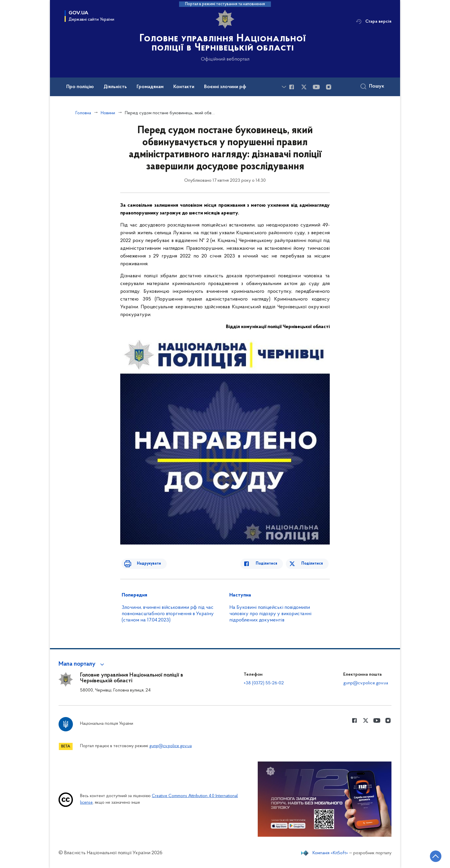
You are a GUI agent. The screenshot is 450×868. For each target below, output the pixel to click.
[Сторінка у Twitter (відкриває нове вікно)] (304, 87)
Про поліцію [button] (80, 87)
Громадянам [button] (150, 87)
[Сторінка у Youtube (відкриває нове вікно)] (316, 87)
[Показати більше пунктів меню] (284, 87)
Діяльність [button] (115, 87)
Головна (83, 113)
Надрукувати (144, 564)
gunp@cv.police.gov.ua (366, 683)
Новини (108, 113)
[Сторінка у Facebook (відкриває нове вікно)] (292, 87)
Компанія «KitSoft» (330, 853)
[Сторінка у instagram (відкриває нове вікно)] (329, 87)
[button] (82, 664)
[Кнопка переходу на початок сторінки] (428, 855)
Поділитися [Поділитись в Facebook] (272, 564)
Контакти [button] (184, 87)
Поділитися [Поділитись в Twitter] (313, 564)
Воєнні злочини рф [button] (225, 87)
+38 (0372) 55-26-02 (264, 683)
